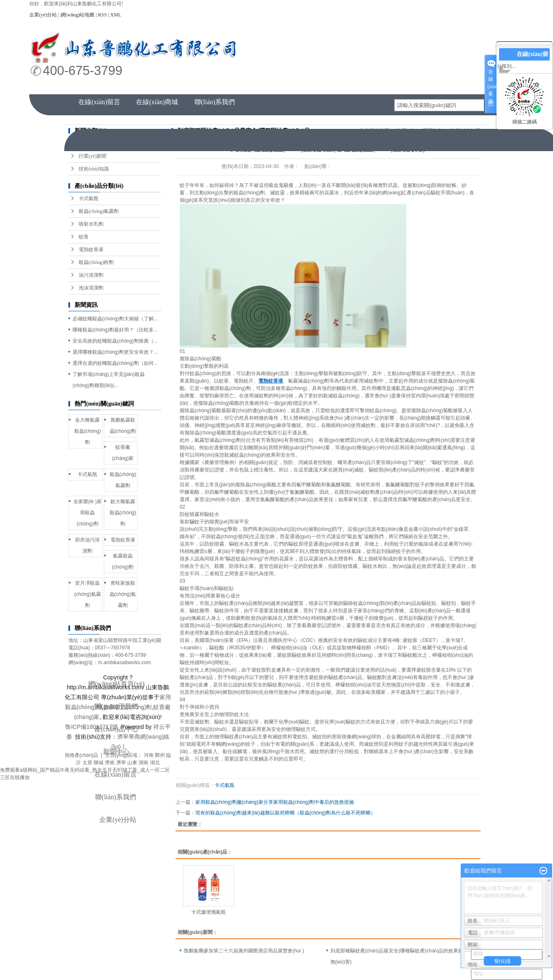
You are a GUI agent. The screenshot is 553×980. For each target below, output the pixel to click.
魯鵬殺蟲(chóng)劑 (128, 707)
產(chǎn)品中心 (215, 86)
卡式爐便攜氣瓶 (209, 912)
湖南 (143, 763)
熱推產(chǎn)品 (81, 755)
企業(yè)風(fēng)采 (273, 86)
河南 (149, 755)
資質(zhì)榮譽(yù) (446, 86)
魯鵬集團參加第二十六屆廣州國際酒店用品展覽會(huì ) (244, 951)
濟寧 (121, 763)
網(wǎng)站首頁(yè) (100, 86)
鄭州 (160, 755)
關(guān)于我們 (157, 86)
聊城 (98, 763)
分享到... (506, 66)
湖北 (155, 763)
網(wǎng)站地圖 (78, 15)
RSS (102, 15)
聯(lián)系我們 (215, 102)
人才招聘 (388, 86)
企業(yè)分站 (43, 15)
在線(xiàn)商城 (157, 102)
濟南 (110, 763)
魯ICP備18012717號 (91, 727)
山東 (132, 763)
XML (116, 15)
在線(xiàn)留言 (99, 102)
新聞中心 (330, 86)
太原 (87, 763)
